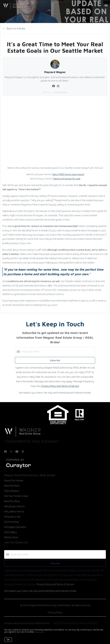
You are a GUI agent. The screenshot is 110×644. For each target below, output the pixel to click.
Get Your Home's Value (16, 496)
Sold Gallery (10, 532)
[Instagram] (23, 452)
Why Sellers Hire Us (14, 511)
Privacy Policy (55, 612)
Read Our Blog (12, 501)
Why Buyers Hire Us (14, 506)
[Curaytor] (18, 468)
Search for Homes (14, 480)
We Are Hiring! (11, 522)
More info (39, 632)
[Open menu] (106, 6)
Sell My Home (11, 537)
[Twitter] (11, 452)
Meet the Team (12, 486)
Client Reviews (12, 491)
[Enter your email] (58, 352)
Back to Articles (16, 28)
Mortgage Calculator (15, 527)
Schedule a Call (12, 517)
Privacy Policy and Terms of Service (60, 386)
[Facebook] (5, 452)
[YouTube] (17, 452)
